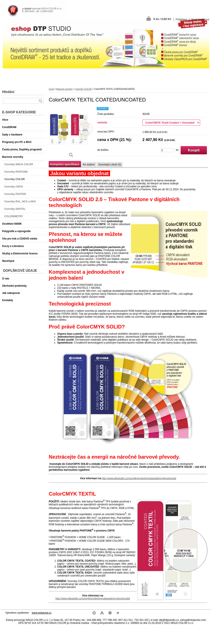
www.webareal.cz (42, 613)
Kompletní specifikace (65, 164)
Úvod (51, 89)
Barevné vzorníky (64, 89)
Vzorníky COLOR (83, 89)
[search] (40, 101)
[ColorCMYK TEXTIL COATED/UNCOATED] (71, 134)
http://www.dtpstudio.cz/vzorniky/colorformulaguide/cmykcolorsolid (139, 478)
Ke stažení (89, 165)
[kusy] (167, 150)
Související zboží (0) (110, 165)
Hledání (8, 92)
